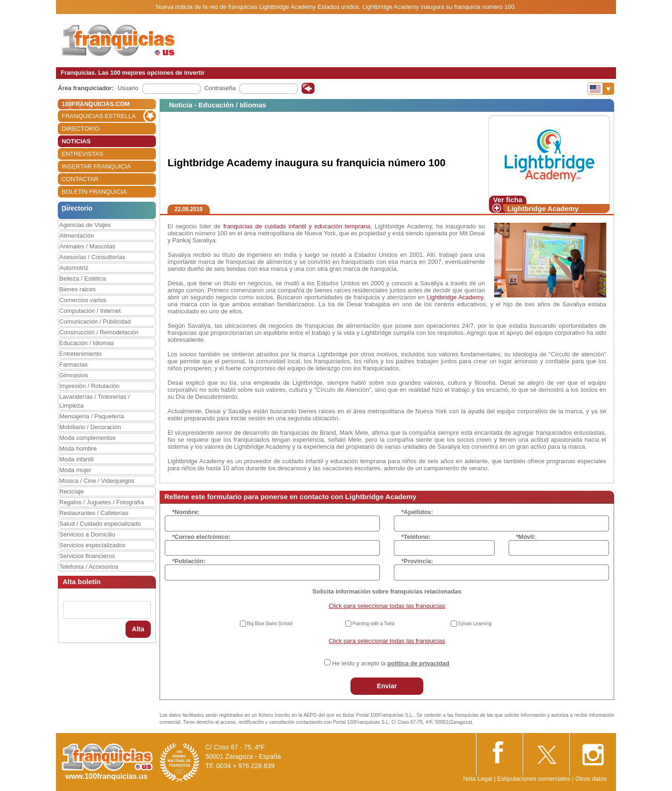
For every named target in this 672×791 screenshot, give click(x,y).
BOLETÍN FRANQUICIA (94, 192)
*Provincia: (417, 561)
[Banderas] (601, 89)
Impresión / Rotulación (89, 386)
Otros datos (591, 779)
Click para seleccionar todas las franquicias (387, 606)
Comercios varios (83, 300)
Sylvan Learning (475, 624)
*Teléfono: (416, 537)
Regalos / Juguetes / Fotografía (101, 502)
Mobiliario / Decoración (90, 427)
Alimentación (77, 236)
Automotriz (74, 268)
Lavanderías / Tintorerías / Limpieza (94, 401)
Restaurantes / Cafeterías (94, 513)
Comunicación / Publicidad (95, 321)
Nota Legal (478, 779)
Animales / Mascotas (87, 246)
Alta (138, 629)
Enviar (387, 686)
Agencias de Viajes (85, 225)
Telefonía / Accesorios (89, 567)
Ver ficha (508, 200)
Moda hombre (78, 448)
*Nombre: (186, 512)
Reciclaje (72, 491)
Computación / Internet (90, 311)
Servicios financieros (87, 556)
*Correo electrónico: (201, 537)
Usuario (128, 88)
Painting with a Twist (373, 624)
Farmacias (73, 364)
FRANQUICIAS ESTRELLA (99, 116)
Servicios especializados (92, 545)
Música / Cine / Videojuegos (97, 481)
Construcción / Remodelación (99, 332)
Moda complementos (87, 438)
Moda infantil (77, 459)
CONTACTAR (80, 179)
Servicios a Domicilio (87, 534)
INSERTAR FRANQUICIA (96, 166)
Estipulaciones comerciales (534, 779)
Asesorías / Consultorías (92, 257)
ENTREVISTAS (82, 154)
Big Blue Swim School (270, 624)
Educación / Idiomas (87, 343)
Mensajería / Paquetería (92, 416)
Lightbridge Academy (543, 208)
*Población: (189, 561)
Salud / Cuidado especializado (100, 524)
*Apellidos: (417, 512)
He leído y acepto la (391, 663)
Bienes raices (77, 289)
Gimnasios (73, 375)
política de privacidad (418, 663)
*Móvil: (526, 537)
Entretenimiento (80, 354)
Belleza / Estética (83, 279)
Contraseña (220, 88)
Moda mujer (75, 470)
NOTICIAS (76, 141)
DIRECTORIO (80, 129)
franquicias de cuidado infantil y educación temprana (297, 226)
